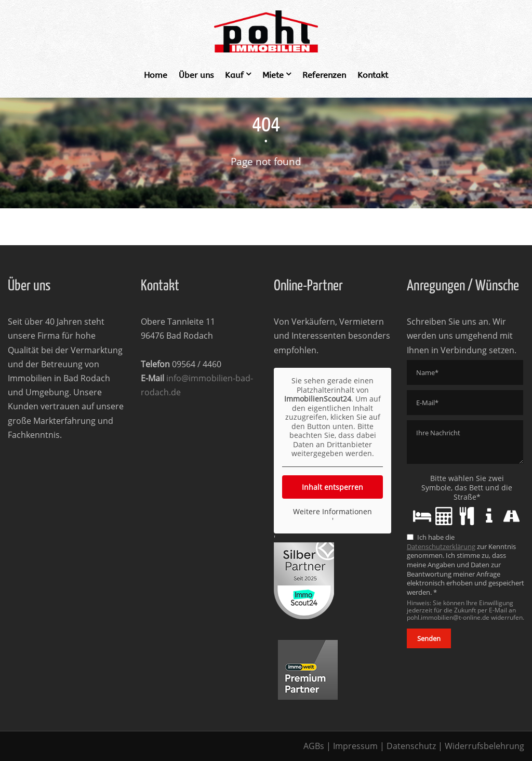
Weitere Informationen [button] (332, 511)
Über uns (196, 75)
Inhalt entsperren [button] (332, 486)
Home (156, 75)
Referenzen (324, 75)
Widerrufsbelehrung (484, 746)
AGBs (314, 746)
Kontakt (373, 75)
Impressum (355, 746)
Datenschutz (411, 746)
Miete (273, 75)
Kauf (234, 75)
